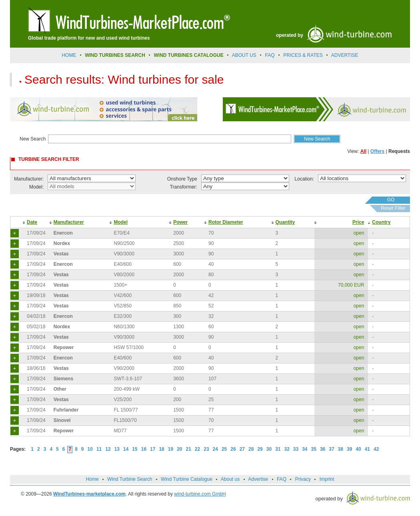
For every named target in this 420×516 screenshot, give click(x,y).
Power (180, 222)
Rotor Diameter (226, 222)
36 (323, 449)
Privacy (303, 479)
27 (242, 449)
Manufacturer (69, 222)
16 (144, 449)
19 (171, 449)
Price (358, 222)
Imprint (327, 479)
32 (287, 449)
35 (314, 449)
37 (331, 449)
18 (161, 449)
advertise (345, 55)
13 (117, 449)
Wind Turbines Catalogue (189, 55)
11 (99, 449)
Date (32, 222)
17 (153, 449)
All (363, 151)
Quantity (285, 222)
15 (135, 449)
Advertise (258, 479)
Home (69, 55)
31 (278, 449)
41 (367, 449)
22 (197, 449)
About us (244, 55)
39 (349, 449)
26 (233, 449)
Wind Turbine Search (130, 479)
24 (215, 449)
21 (189, 449)
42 (376, 449)
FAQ (270, 55)
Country (381, 222)
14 (126, 449)
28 (251, 449)
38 (341, 449)
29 (260, 449)
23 (206, 449)
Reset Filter (393, 208)
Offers (377, 151)
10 (90, 449)
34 (305, 449)
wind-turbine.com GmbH (200, 494)
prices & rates (303, 55)
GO (391, 200)
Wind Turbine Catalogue (187, 479)
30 (269, 449)
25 (224, 449)
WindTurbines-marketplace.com (89, 494)
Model (121, 222)
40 (358, 449)
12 (108, 449)
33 (296, 449)
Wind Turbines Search (115, 55)
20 (179, 449)
